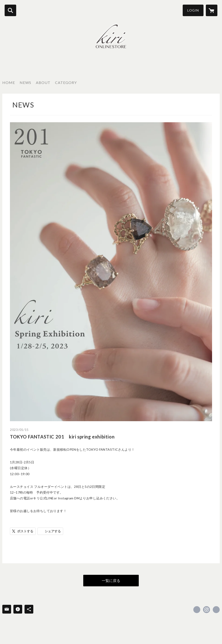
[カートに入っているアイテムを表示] (212, 10)
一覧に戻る (111, 580)
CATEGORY (66, 82)
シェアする (53, 531)
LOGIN (193, 10)
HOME (9, 82)
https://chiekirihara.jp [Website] (216, 610)
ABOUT (43, 82)
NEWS (25, 82)
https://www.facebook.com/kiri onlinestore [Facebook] (197, 610)
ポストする (25, 531)
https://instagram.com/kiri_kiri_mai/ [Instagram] (207, 610)
